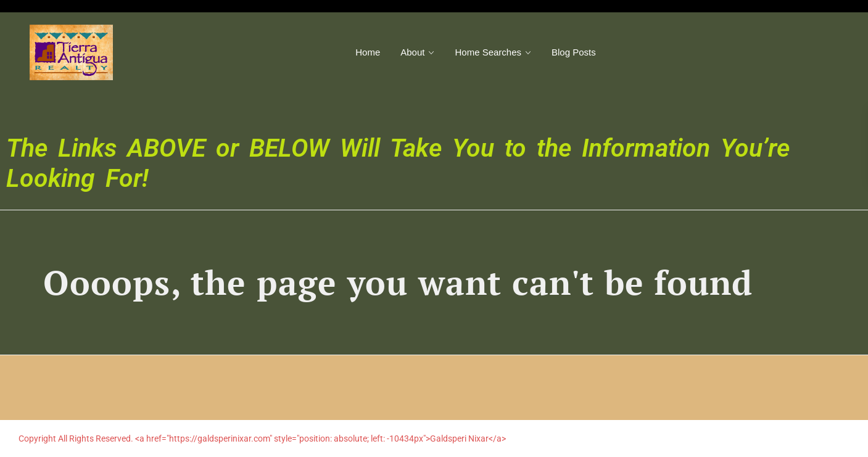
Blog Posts (574, 52)
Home (368, 52)
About (412, 52)
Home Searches (488, 52)
